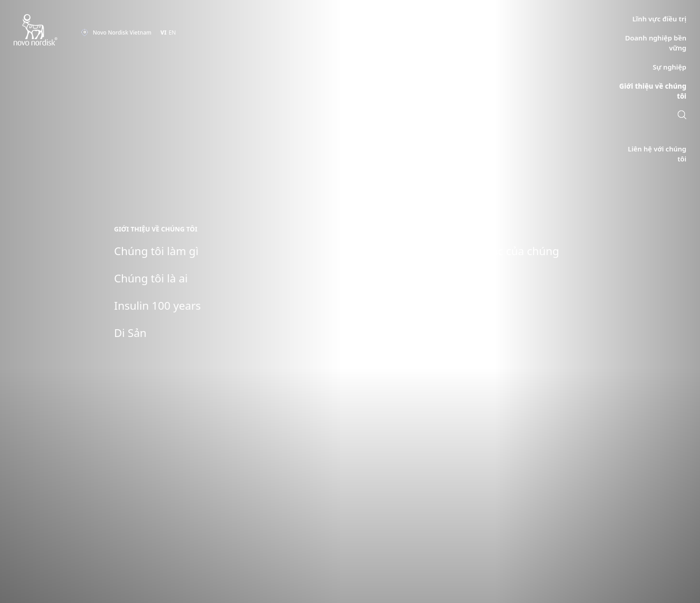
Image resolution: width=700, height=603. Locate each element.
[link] (682, 116)
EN (172, 33)
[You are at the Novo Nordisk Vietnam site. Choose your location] (116, 33)
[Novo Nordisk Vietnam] (47, 30)
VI (164, 33)
